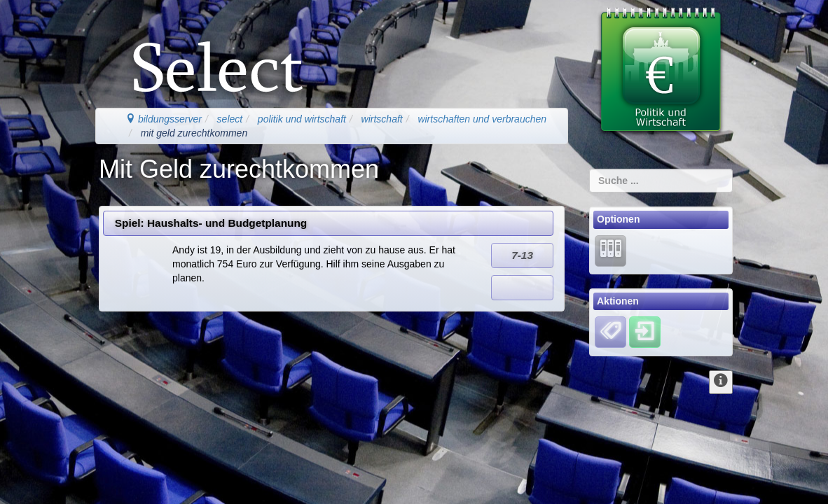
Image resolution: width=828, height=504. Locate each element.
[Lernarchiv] (610, 250)
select (230, 119)
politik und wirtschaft (302, 119)
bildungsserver (164, 119)
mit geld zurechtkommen (194, 133)
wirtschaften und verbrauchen (482, 119)
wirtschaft (382, 119)
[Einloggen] (645, 332)
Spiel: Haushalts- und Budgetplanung (211, 223)
